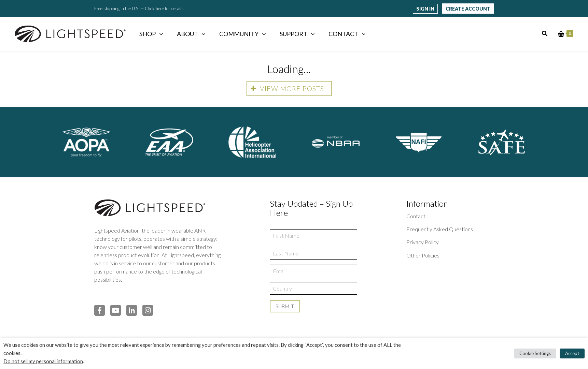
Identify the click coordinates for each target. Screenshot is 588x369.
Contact (343, 34)
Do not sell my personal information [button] (43, 361)
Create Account (468, 9)
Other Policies (423, 255)
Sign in (425, 9)
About (187, 34)
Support (293, 34)
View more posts (287, 88)
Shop (148, 34)
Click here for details (165, 9)
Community (239, 34)
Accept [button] (572, 353)
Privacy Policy (423, 242)
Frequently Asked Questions (440, 229)
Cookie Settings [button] (535, 353)
